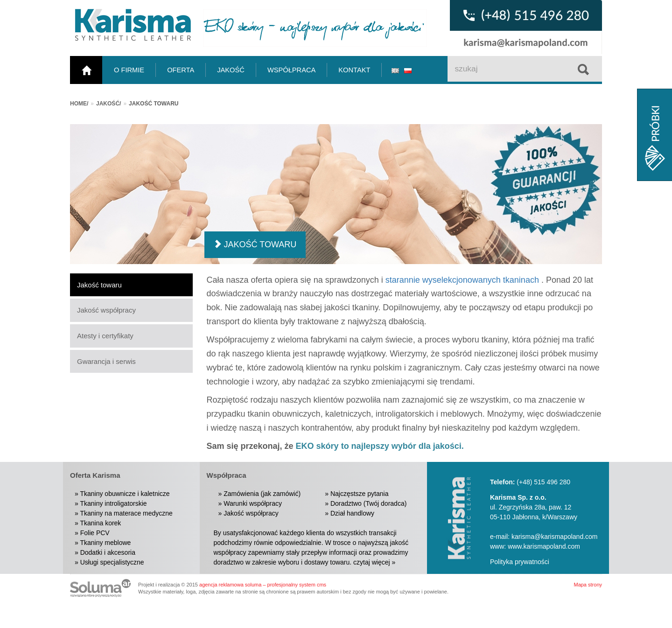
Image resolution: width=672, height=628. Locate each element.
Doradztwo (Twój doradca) (368, 503)
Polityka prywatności (520, 562)
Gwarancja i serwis (106, 361)
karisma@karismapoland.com (555, 537)
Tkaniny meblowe (105, 543)
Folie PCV (95, 533)
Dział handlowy (352, 513)
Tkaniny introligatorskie (113, 503)
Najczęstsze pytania (360, 494)
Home (78, 104)
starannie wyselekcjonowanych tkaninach (462, 280)
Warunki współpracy (253, 503)
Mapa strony (588, 585)
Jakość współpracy (106, 310)
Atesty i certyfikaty (105, 336)
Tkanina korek (100, 523)
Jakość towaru (99, 285)
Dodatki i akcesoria (108, 552)
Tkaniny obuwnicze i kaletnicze (125, 494)
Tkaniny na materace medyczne (126, 513)
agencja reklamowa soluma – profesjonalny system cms (263, 585)
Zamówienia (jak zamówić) (262, 494)
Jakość (108, 104)
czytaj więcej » (374, 562)
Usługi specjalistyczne (112, 562)
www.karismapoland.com (544, 546)
